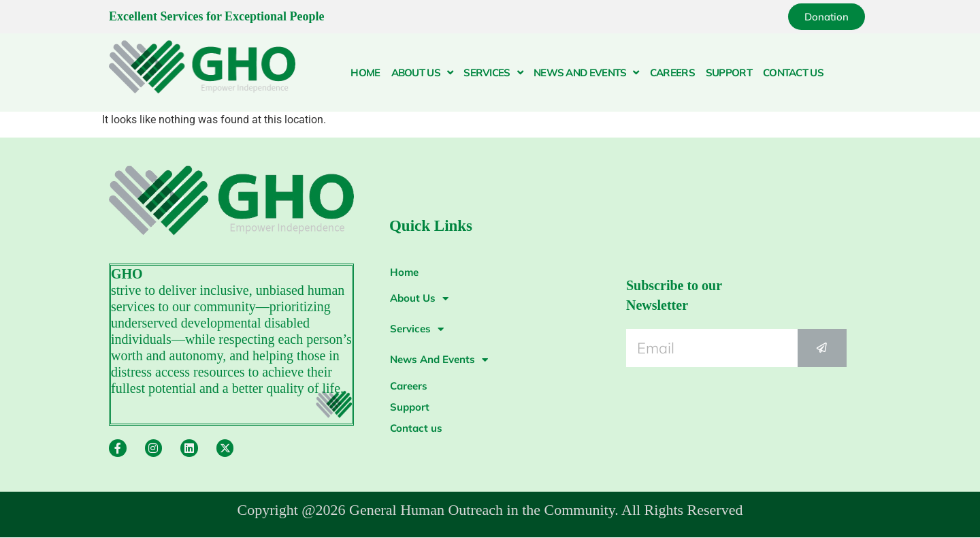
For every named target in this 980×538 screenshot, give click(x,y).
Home (365, 73)
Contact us (793, 73)
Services (493, 73)
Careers (672, 73)
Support (729, 73)
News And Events (586, 73)
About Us (422, 73)
